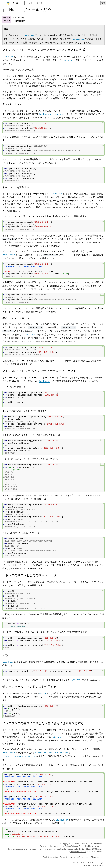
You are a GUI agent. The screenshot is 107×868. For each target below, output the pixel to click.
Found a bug (97, 863)
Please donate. (97, 857)
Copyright (66, 844)
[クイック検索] (64, 3)
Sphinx (95, 865)
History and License (78, 852)
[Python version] (18, 3)
